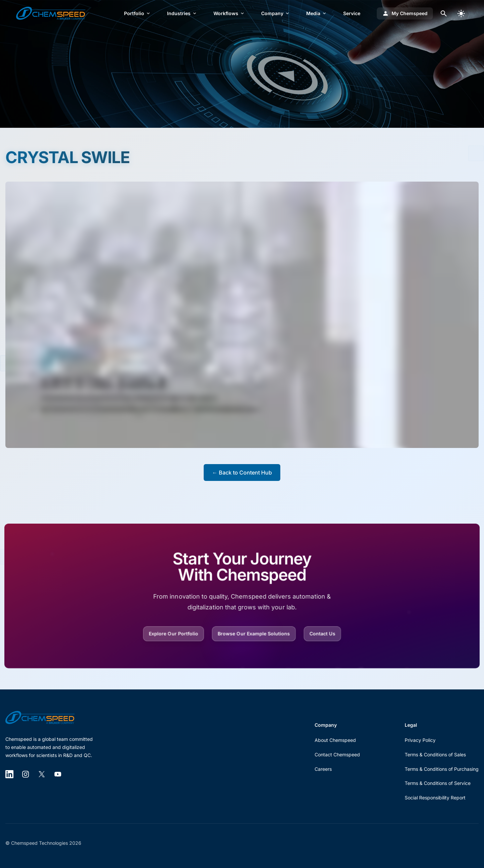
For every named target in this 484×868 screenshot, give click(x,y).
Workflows (229, 13)
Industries (182, 13)
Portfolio (137, 13)
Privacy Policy (420, 740)
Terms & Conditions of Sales (435, 754)
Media (317, 13)
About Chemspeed (335, 740)
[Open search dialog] (444, 13)
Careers (323, 769)
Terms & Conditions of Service (438, 783)
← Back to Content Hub (242, 473)
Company (276, 13)
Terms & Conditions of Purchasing (442, 769)
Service (352, 13)
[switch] (461, 13)
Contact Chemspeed (337, 754)
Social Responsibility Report (435, 798)
